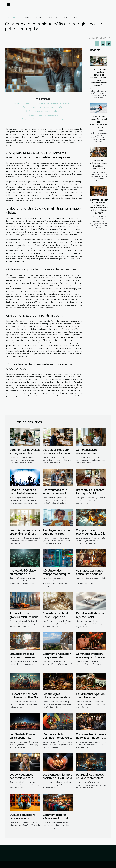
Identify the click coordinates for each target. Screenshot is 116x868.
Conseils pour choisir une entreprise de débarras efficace (56, 617)
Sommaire (45, 99)
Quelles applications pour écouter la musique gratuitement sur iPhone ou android (24, 820)
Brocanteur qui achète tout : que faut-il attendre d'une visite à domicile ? (90, 495)
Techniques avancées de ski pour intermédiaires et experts (99, 122)
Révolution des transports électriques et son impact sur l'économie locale (57, 576)
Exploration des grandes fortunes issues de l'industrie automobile (25, 619)
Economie (17, 17)
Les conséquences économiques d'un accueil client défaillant (24, 778)
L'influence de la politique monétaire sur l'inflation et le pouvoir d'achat (57, 739)
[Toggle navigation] (9, 5)
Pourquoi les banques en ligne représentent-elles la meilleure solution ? (90, 780)
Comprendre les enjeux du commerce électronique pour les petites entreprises (43, 103)
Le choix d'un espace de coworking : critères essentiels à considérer (25, 534)
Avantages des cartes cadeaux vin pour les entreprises (89, 574)
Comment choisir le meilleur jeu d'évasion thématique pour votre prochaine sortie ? (99, 206)
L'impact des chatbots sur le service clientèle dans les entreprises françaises (24, 699)
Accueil (8, 17)
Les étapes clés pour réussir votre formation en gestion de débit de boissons (57, 455)
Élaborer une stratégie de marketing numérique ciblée (43, 107)
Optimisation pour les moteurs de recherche (43, 111)
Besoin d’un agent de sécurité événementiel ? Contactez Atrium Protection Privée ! (25, 495)
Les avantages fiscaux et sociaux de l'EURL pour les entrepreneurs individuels (58, 780)
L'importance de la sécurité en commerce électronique (43, 119)
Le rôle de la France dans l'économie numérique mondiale (23, 738)
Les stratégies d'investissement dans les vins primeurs (56, 698)
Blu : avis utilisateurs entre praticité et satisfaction (99, 165)
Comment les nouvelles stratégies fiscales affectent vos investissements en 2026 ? (99, 77)
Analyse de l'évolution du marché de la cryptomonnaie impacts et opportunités (24, 576)
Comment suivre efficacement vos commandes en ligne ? (90, 453)
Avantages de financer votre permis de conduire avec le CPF (57, 534)
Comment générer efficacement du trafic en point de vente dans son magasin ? (57, 820)
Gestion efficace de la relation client (43, 115)
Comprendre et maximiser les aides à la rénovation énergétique (91, 534)
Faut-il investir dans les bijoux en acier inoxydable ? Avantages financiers (91, 619)
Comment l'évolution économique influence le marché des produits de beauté (91, 659)
